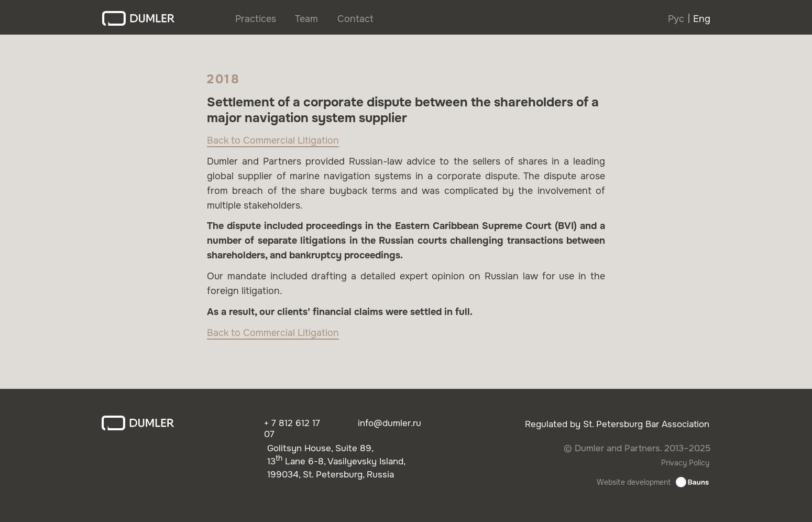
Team (306, 19)
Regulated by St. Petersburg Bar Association (617, 424)
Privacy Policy (685, 463)
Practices (256, 19)
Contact (355, 19)
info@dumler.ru (389, 423)
